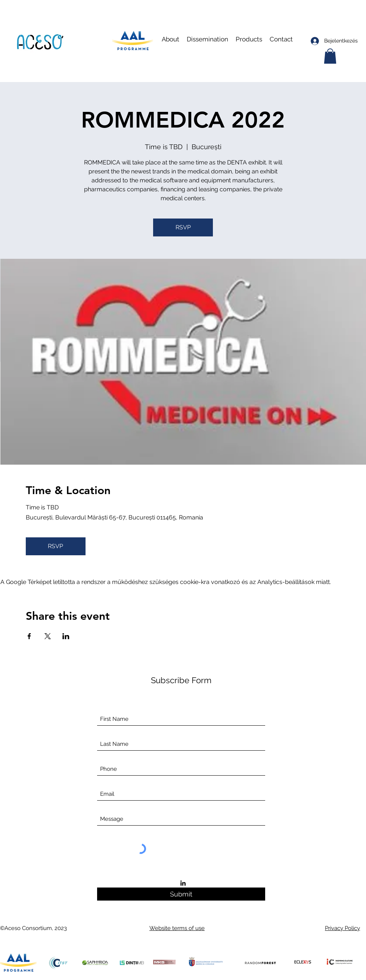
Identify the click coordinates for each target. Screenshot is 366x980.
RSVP (183, 227)
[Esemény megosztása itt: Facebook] (29, 636)
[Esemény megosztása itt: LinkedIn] (66, 636)
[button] (207, 39)
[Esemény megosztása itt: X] (48, 636)
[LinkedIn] (183, 883)
